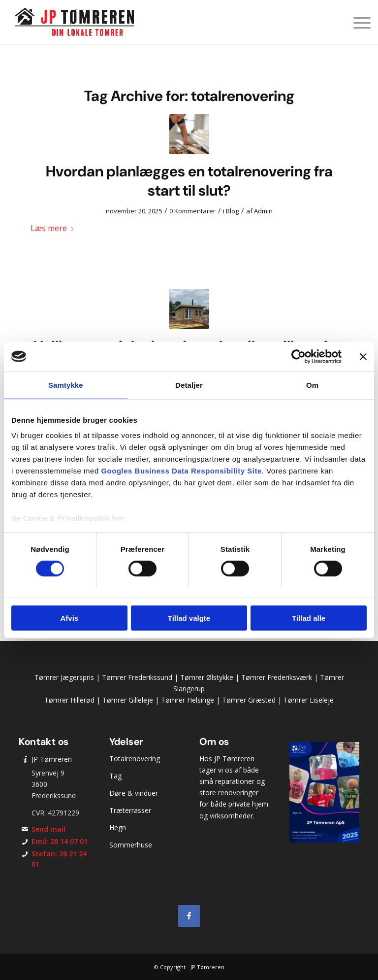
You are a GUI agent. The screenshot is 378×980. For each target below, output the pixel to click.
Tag (115, 776)
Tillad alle (309, 618)
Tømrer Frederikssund (137, 677)
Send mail (48, 829)
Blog (232, 211)
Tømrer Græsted (249, 700)
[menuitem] (357, 22)
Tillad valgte (189, 618)
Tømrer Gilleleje (128, 700)
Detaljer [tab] (189, 385)
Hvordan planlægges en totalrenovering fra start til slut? (189, 181)
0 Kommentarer (192, 211)
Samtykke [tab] (66, 385)
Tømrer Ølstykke (207, 677)
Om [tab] (312, 385)
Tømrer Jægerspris (64, 677)
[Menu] (357, 22)
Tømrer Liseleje (309, 700)
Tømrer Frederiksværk (277, 677)
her (118, 518)
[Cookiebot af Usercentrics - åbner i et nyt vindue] (299, 356)
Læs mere (53, 228)
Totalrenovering (135, 759)
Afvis (69, 618)
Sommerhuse (131, 845)
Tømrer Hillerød (69, 700)
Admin (263, 211)
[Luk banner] (363, 356)
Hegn (118, 828)
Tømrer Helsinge (188, 700)
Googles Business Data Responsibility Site (181, 471)
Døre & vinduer (134, 793)
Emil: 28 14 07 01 (60, 841)
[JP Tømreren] (75, 22)
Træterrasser (130, 810)
